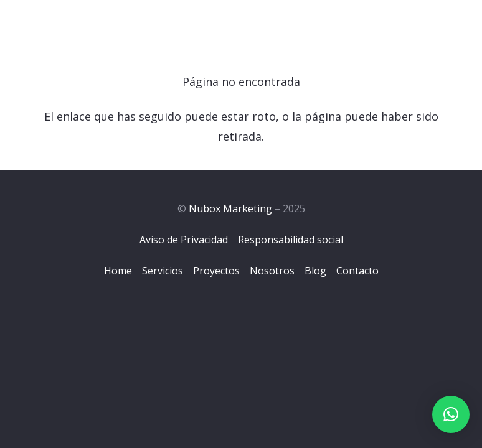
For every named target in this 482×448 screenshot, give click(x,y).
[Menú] (367, 25)
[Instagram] (438, 25)
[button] (451, 414)
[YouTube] (469, 24)
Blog (315, 271)
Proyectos (216, 271)
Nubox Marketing (230, 208)
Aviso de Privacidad (184, 240)
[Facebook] (423, 24)
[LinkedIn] (454, 24)
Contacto (357, 271)
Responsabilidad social (291, 240)
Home (118, 271)
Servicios (163, 271)
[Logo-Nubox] (73, 25)
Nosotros (272, 271)
